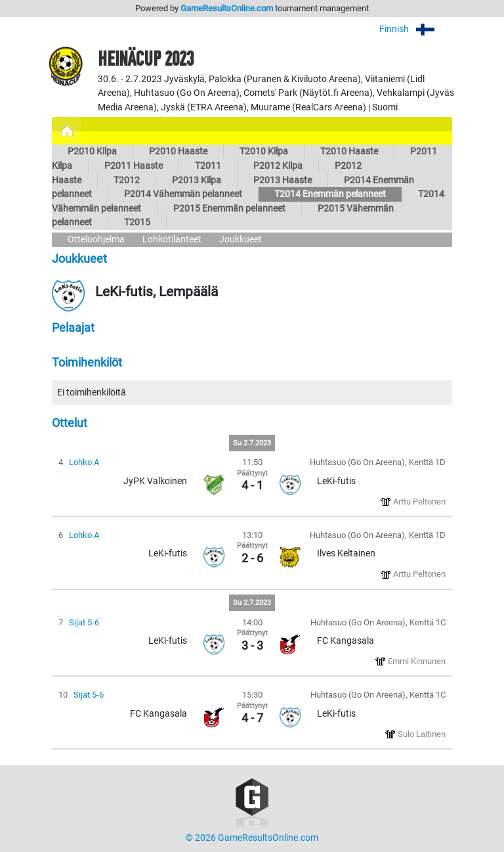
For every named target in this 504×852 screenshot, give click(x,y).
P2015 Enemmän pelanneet (229, 209)
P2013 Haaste (283, 180)
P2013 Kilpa (197, 180)
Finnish (416, 29)
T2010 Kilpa (264, 151)
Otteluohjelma (96, 239)
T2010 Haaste (349, 151)
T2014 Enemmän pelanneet (330, 194)
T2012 (127, 180)
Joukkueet (241, 239)
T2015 (137, 222)
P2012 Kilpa (278, 166)
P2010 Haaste (178, 151)
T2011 (208, 166)
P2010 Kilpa (92, 151)
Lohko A (84, 462)
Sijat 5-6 (84, 622)
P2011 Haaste (134, 166)
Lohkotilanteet (172, 239)
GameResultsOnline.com (227, 8)
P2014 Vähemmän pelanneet (183, 194)
